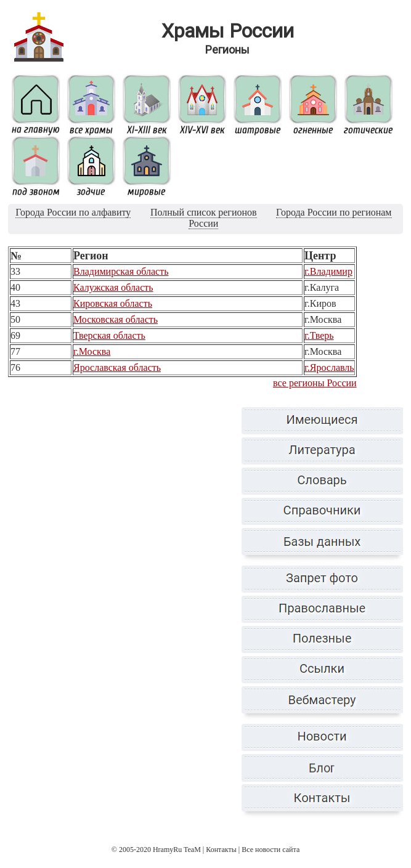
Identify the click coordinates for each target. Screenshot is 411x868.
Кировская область (113, 303)
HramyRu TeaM (177, 850)
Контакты (221, 850)
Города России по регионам (334, 212)
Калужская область (113, 287)
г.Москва (92, 351)
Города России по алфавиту (73, 212)
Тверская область (109, 335)
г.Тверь (319, 335)
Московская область (116, 319)
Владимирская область (121, 271)
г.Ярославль (329, 367)
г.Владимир (328, 271)
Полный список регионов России (204, 218)
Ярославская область (117, 367)
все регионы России (315, 383)
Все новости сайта (271, 850)
